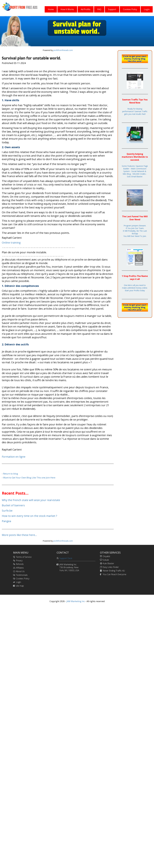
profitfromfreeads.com (63, 50)
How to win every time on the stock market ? (29, 516)
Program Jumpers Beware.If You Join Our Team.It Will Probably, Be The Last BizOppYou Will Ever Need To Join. (135, 231)
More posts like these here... (19, 535)
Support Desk (66, 558)
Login (18, 582)
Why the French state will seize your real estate (31, 500)
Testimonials (22, 575)
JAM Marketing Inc (75, 601)
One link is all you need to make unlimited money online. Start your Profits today (135, 288)
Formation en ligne (14, 457)
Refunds (20, 564)
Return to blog (11, 474)
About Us (20, 571)
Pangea (6, 521)
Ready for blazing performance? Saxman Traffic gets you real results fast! (135, 111)
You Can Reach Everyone (115, 574)
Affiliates (20, 568)
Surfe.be (7, 511)
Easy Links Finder (111, 567)
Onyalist (106, 556)
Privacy (19, 561)
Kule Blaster (108, 563)
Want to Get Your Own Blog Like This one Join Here (29, 478)
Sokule (106, 560)
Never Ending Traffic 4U (114, 571)
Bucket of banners (13, 505)
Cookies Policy (23, 579)
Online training (11, 243)
